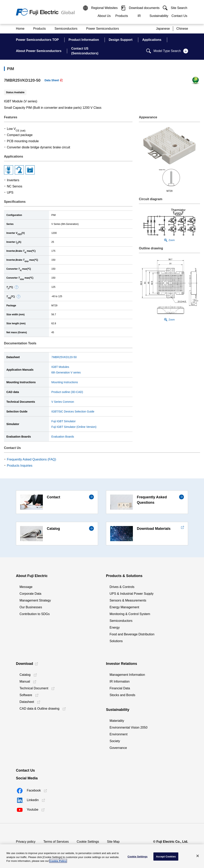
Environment (119, 734)
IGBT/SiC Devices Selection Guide (73, 411)
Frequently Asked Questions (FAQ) (31, 459)
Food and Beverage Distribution (132, 634)
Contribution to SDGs (35, 614)
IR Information (120, 681)
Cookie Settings (88, 842)
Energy (115, 627)
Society (115, 741)
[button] (17, 287)
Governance (118, 748)
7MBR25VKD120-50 (64, 357)
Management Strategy (35, 600)
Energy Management (124, 607)
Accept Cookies (166, 856)
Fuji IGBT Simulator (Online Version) (74, 427)
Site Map (113, 842)
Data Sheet (52, 80)
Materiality (117, 721)
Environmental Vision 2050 (128, 727)
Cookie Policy (58, 861)
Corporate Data (30, 594)
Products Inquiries (20, 466)
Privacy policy (26, 842)
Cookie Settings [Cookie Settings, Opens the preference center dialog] (137, 856)
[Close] (198, 856)
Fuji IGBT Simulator (64, 421)
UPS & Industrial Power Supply (132, 594)
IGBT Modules (60, 367)
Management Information (127, 675)
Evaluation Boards (63, 437)
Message (26, 587)
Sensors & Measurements (128, 600)
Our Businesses (31, 607)
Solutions (116, 641)
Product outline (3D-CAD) (67, 392)
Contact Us (179, 16)
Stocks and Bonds (122, 695)
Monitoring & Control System (130, 614)
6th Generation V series (66, 372)
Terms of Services (56, 842)
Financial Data (120, 688)
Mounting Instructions (65, 382)
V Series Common (63, 402)
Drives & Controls (122, 587)
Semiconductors (121, 621)
